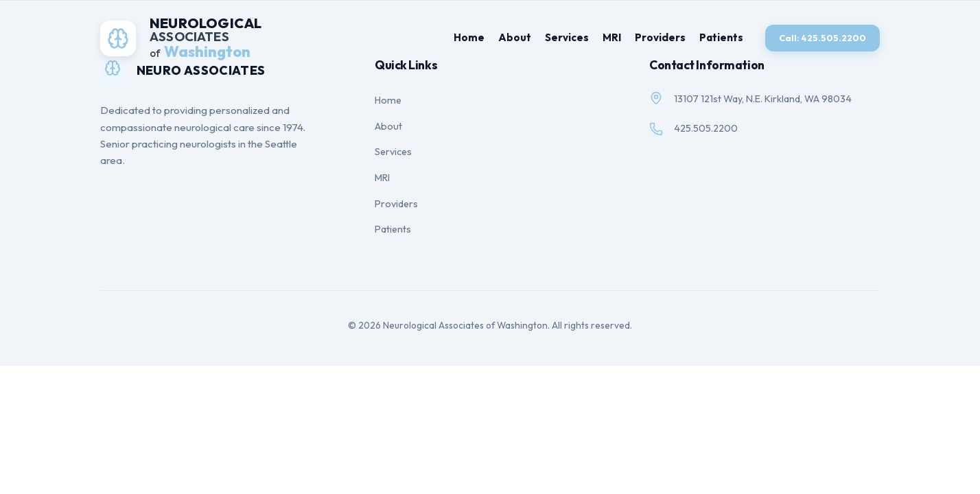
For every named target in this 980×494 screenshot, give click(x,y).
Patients (721, 37)
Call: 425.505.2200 (822, 38)
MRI (612, 37)
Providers (660, 37)
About (515, 37)
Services (567, 37)
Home (469, 37)
